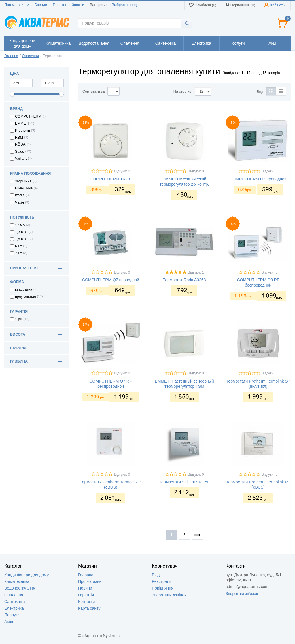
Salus (20, 152)
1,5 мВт (21, 239)
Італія (20, 195)
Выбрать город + (126, 5)
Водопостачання (20, 588)
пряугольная (25, 297)
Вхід (156, 575)
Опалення (30, 56)
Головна (11, 56)
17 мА (20, 225)
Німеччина (24, 188)
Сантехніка (15, 602)
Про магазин (17, 5)
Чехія (19, 202)
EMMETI (22, 123)
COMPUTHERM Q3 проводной (258, 179)
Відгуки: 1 (196, 272)
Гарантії (59, 5)
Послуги (12, 615)
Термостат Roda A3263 (185, 280)
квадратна (24, 289)
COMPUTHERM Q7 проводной (111, 280)
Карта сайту (89, 608)
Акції (9, 622)
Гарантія (86, 595)
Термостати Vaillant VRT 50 (184, 482)
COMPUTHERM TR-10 (111, 179)
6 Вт (18, 246)
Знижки (78, 5)
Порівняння (163, 588)
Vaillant (21, 159)
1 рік (19, 319)
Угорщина (23, 181)
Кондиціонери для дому (27, 575)
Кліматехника (17, 581)
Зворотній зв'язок (242, 594)
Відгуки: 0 (122, 171)
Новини (85, 588)
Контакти (86, 602)
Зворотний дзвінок (169, 595)
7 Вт (18, 253)
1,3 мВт (21, 232)
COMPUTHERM (28, 116)
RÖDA (20, 144)
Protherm (22, 131)
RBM (19, 138)
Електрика (14, 608)
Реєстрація (162, 581)
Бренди (41, 5)
